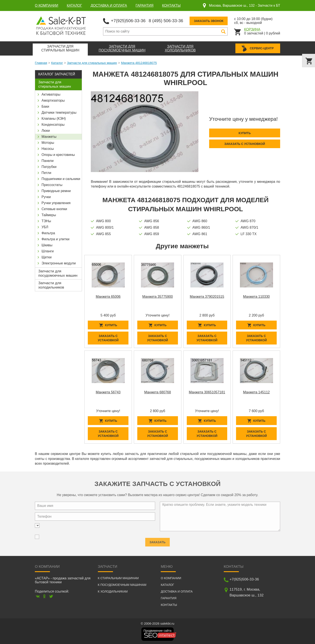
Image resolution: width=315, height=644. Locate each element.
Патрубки (49, 167)
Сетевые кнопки (54, 209)
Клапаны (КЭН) (54, 119)
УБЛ (45, 227)
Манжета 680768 (157, 392)
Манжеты (49, 137)
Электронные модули (59, 263)
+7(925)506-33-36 (128, 21)
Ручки (46, 197)
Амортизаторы (53, 100)
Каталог (75, 5)
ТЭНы (46, 221)
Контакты (171, 5)
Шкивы (47, 245)
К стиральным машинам (118, 578)
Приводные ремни (56, 191)
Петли (46, 173)
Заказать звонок (209, 21)
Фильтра (48, 233)
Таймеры (49, 215)
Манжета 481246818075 (139, 63)
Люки (46, 131)
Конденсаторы (53, 125)
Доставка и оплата (109, 5)
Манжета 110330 (256, 297)
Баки (45, 106)
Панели (48, 161)
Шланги (48, 251)
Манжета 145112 (256, 392)
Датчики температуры (59, 113)
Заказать (157, 540)
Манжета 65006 (108, 297)
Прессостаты (52, 185)
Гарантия (144, 5)
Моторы (48, 143)
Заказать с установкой (245, 144)
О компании (47, 5)
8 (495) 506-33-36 (166, 21)
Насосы (48, 149)
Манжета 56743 (108, 392)
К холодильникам (113, 591)
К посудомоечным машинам (122, 585)
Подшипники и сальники (61, 179)
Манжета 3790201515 (207, 297)
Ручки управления (56, 203)
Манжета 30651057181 (207, 392)
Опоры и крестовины (58, 155)
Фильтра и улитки (56, 239)
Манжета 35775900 (157, 297)
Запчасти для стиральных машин (92, 63)
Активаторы (51, 94)
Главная (41, 63)
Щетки (47, 257)
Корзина (252, 29)
